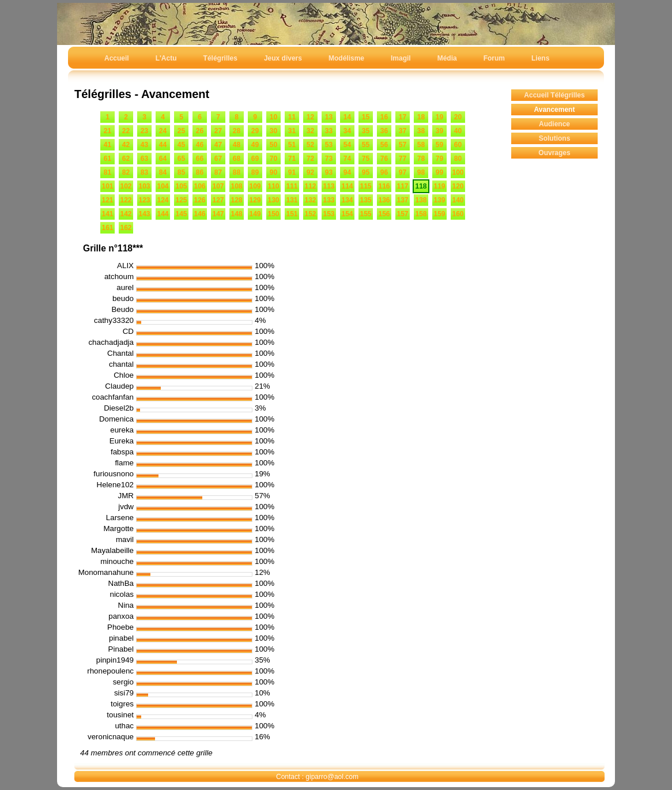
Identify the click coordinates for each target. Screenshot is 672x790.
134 (347, 200)
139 (439, 200)
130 (273, 200)
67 (218, 159)
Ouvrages (554, 153)
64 (163, 159)
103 (144, 186)
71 (292, 159)
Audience (554, 124)
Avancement (555, 110)
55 (366, 145)
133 (329, 200)
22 (126, 131)
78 (421, 159)
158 (421, 214)
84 (163, 172)
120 (458, 186)
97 (403, 172)
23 (144, 131)
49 (255, 145)
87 (218, 172)
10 (273, 117)
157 (402, 214)
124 (163, 200)
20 (458, 117)
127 (218, 200)
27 (218, 131)
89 (255, 172)
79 (439, 159)
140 (458, 200)
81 (107, 172)
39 (439, 131)
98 (421, 172)
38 (421, 131)
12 (310, 117)
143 (144, 214)
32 (310, 131)
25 (181, 131)
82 (126, 172)
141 (107, 214)
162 (126, 228)
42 (126, 145)
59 (439, 145)
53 (329, 145)
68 (237, 159)
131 (292, 200)
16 (384, 117)
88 (237, 172)
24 (163, 131)
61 (107, 159)
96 (384, 172)
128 (236, 200)
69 (255, 159)
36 (384, 131)
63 (144, 159)
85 (181, 172)
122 (126, 200)
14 (347, 117)
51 (292, 145)
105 (181, 186)
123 (144, 200)
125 (181, 200)
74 (347, 159)
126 (199, 200)
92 (310, 172)
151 (292, 214)
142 (126, 214)
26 (200, 131)
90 (273, 172)
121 (107, 200)
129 (255, 200)
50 (273, 145)
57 (403, 145)
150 (273, 214)
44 (163, 145)
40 (458, 131)
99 (439, 172)
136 (384, 200)
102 (126, 186)
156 (384, 214)
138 (421, 200)
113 (329, 186)
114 (347, 186)
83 (144, 172)
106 (199, 186)
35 (366, 131)
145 (181, 214)
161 (107, 228)
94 (347, 172)
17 (403, 117)
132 (310, 200)
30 (273, 131)
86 (200, 172)
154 (347, 214)
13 (329, 117)
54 (347, 145)
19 (439, 117)
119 (439, 186)
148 (236, 214)
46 (200, 145)
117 (402, 186)
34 (347, 131)
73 (329, 159)
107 (218, 186)
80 (458, 159)
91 (292, 172)
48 (237, 145)
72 (310, 159)
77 (403, 159)
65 (181, 159)
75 (366, 159)
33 (329, 131)
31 (292, 131)
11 (292, 117)
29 (255, 131)
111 (292, 186)
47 (218, 145)
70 (273, 159)
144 (163, 214)
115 (365, 186)
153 (329, 214)
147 (218, 214)
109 (255, 186)
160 (458, 214)
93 (329, 172)
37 (403, 131)
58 (421, 145)
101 (107, 186)
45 (181, 145)
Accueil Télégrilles (554, 95)
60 (458, 145)
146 (199, 214)
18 (421, 117)
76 (384, 159)
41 (107, 145)
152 (310, 214)
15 (366, 117)
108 (236, 186)
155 (365, 214)
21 (107, 131)
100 (458, 172)
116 (384, 186)
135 (365, 200)
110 (273, 186)
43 (144, 145)
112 (310, 186)
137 (402, 200)
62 (126, 159)
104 (163, 186)
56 (384, 145)
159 (439, 214)
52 (310, 145)
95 (366, 172)
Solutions (555, 138)
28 (237, 131)
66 (200, 159)
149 (255, 214)
